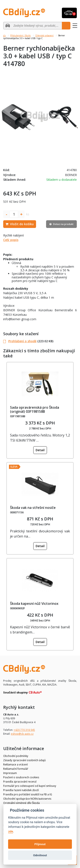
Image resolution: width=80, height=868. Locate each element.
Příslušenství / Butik (20, 35)
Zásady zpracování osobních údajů (24, 760)
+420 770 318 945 (24, 730)
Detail (40, 450)
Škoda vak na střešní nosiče (33, 508)
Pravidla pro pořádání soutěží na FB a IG (28, 794)
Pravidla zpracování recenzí (20, 782)
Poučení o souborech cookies (21, 777)
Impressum (10, 773)
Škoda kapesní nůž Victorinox (34, 604)
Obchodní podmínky (16, 756)
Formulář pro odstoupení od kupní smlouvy (30, 786)
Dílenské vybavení (44, 35)
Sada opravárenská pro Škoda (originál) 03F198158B (35, 409)
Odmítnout (40, 855)
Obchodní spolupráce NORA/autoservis (27, 799)
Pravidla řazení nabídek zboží (21, 790)
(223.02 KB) (28, 341)
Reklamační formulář (16, 769)
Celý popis (11, 240)
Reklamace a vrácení (15, 764)
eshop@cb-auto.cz (22, 734)
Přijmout (40, 844)
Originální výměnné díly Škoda (21, 803)
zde (11, 832)
